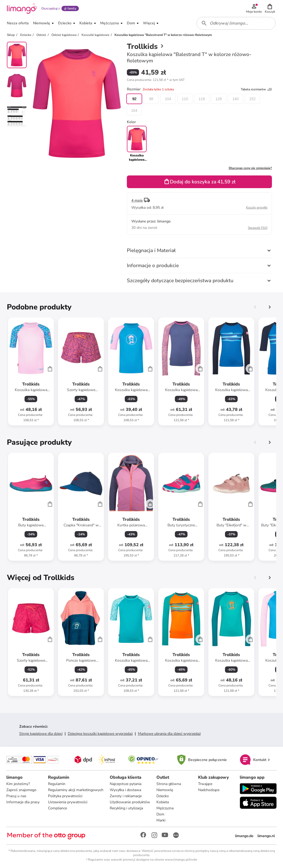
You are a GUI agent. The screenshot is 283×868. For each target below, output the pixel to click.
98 (151, 99)
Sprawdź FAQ (258, 228)
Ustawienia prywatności (68, 802)
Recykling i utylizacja (126, 808)
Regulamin (57, 784)
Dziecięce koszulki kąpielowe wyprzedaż (100, 734)
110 (185, 99)
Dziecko (163, 796)
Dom (160, 814)
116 (202, 99)
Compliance (57, 808)
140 (235, 99)
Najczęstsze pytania (126, 784)
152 (252, 99)
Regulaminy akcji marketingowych (76, 790)
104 (168, 99)
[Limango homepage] (22, 8)
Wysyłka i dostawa (125, 790)
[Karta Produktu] (31, 372)
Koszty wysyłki (257, 207)
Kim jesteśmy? (18, 784)
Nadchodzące (209, 790)
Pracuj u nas (16, 796)
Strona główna (169, 784)
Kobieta (163, 802)
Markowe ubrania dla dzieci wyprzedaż (169, 734)
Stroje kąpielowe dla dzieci (41, 734)
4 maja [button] (137, 200)
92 (134, 99)
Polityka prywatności (65, 796)
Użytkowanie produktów (130, 802)
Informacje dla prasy (23, 802)
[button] (270, 8)
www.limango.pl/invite (181, 860)
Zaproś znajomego (21, 790)
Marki (161, 820)
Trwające (205, 784)
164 (134, 110)
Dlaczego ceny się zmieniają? (250, 168)
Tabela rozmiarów (256, 89)
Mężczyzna (165, 808)
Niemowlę (165, 790)
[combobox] (236, 23)
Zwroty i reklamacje (126, 796)
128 (219, 99)
